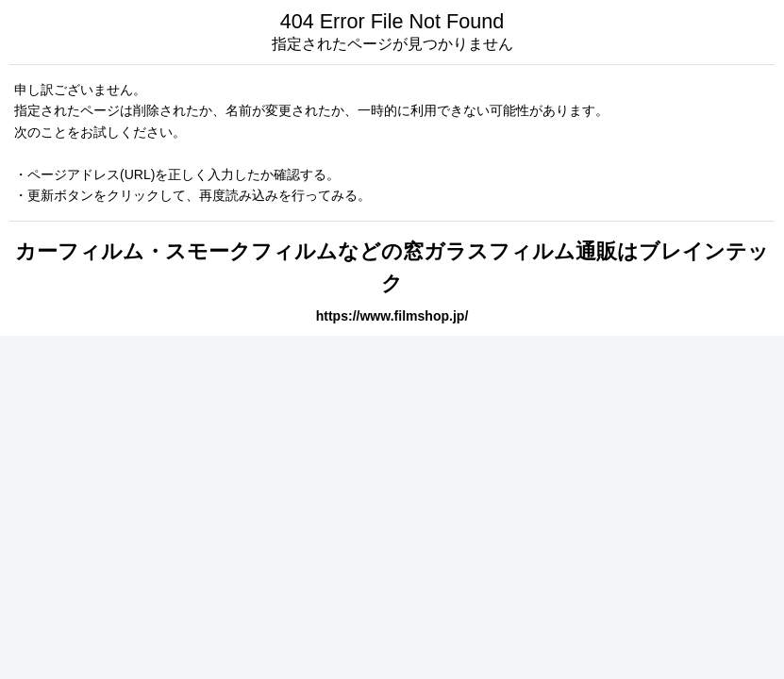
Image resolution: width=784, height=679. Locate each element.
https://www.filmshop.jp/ (392, 316)
